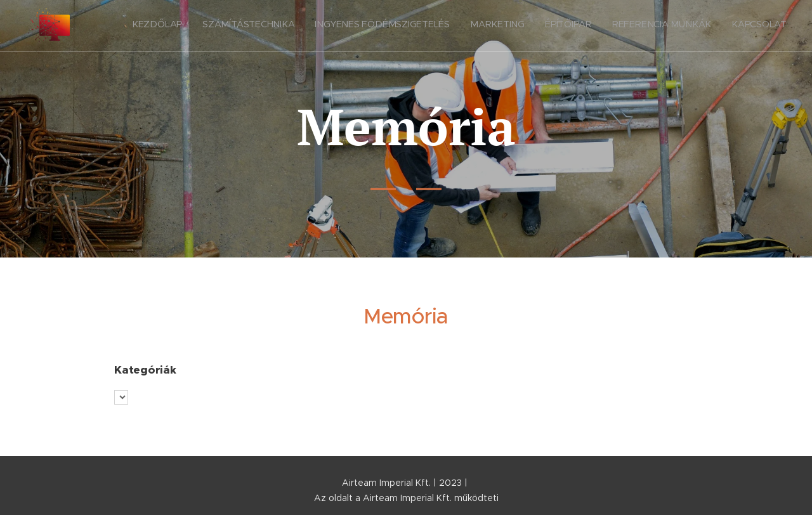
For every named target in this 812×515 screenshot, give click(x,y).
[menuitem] (668, 26)
